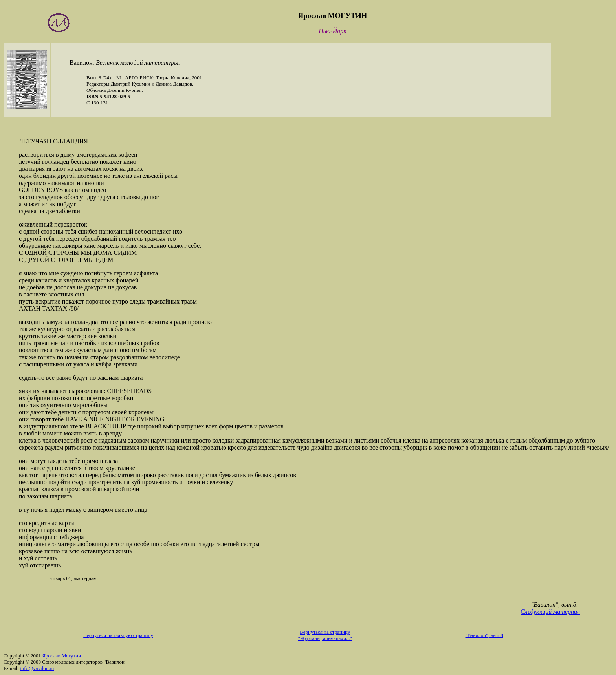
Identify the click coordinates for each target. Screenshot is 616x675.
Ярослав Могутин (61, 656)
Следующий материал (550, 612)
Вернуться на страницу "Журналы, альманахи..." (325, 635)
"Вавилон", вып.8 (484, 635)
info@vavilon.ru (37, 668)
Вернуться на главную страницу (118, 635)
